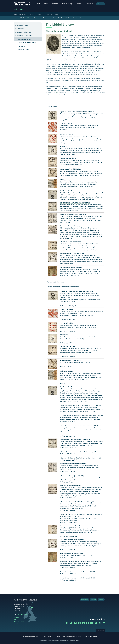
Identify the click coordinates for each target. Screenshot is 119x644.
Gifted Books (64, 147)
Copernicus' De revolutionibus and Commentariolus (77, 112)
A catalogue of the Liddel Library (71, 169)
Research (56, 4)
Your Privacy (43, 636)
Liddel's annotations (66, 180)
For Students (79, 600)
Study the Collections (34, 18)
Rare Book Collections (65, 18)
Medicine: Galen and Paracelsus (70, 226)
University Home (22, 25)
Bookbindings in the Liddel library (71, 267)
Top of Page (101, 631)
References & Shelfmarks (56, 282)
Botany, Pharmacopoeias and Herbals (73, 214)
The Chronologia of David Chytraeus (72, 254)
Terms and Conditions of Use (30, 636)
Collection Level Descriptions (27, 43)
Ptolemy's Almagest (66, 124)
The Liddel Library (78, 18)
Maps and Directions (20, 622)
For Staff (91, 600)
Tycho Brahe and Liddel (68, 158)
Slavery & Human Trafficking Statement (72, 636)
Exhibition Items (53, 107)
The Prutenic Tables (66, 135)
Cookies (58, 636)
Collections (19, 9)
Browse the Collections (49, 18)
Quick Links (90, 4)
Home (16, 18)
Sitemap (100, 600)
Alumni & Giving (68, 4)
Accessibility (51, 636)
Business (79, 4)
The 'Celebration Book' (67, 191)
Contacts (17, 618)
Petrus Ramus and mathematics (71, 242)
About (47, 4)
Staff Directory (18, 624)
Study (39, 4)
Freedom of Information (90, 636)
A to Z (16, 620)
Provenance (22, 46)
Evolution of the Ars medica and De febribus (75, 203)
